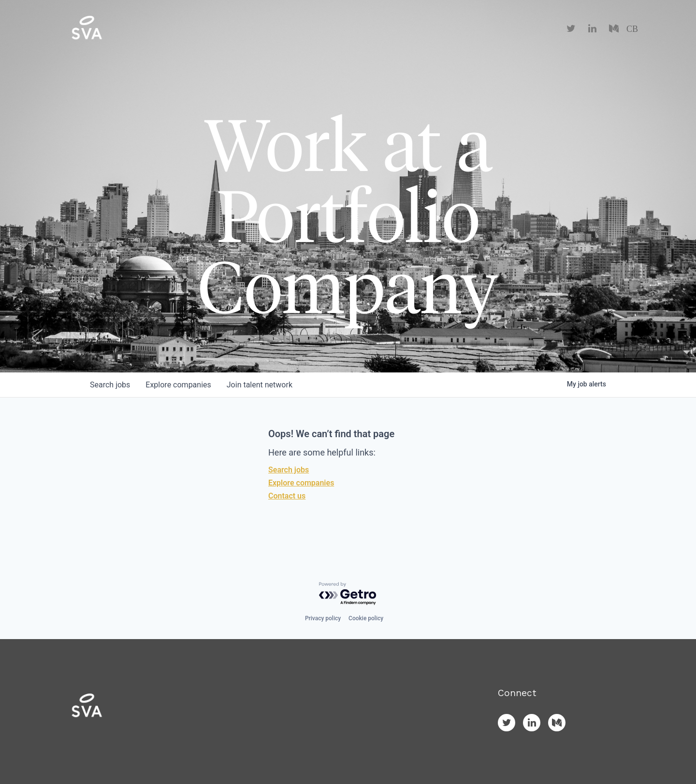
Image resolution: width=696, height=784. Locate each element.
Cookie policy (366, 618)
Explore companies (301, 483)
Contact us (287, 496)
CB (632, 29)
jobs (110, 385)
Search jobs (289, 470)
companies (178, 385)
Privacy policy (323, 618)
